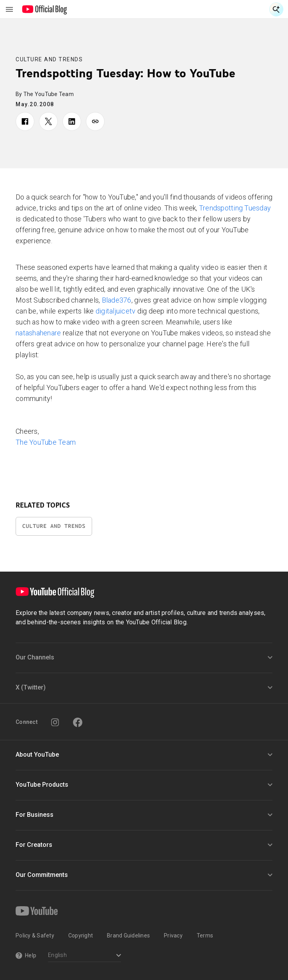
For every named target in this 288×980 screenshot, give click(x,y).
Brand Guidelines (128, 935)
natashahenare (38, 333)
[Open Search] (276, 9)
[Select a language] (84, 956)
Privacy (173, 935)
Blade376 (117, 300)
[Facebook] (78, 722)
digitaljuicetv (116, 311)
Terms (205, 935)
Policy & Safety (35, 935)
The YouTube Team (46, 442)
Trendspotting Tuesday (235, 208)
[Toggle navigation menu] (9, 9)
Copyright (81, 935)
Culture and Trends (49, 59)
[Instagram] (55, 722)
